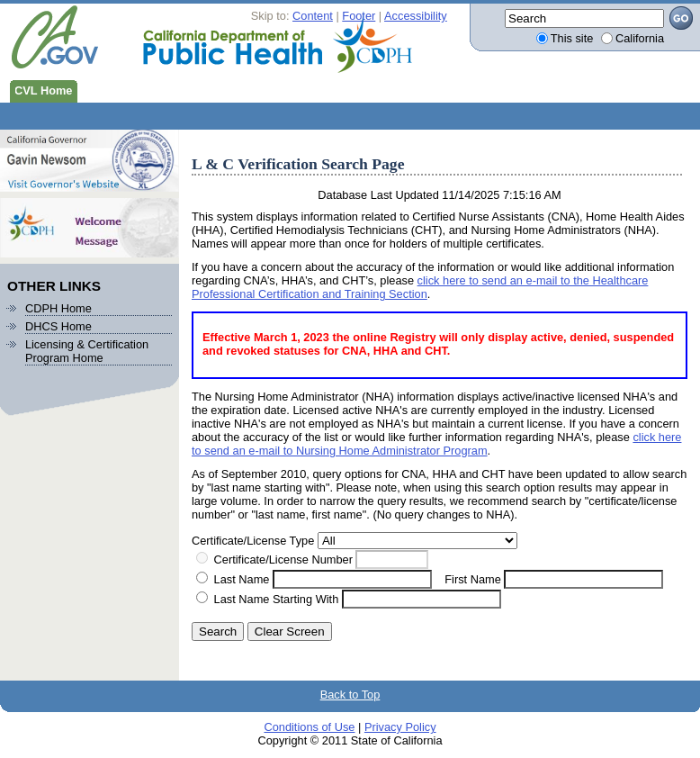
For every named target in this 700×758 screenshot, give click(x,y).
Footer (359, 16)
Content (313, 16)
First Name (473, 579)
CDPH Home (58, 308)
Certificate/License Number (283, 559)
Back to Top (350, 695)
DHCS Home (58, 326)
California (640, 38)
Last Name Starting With (277, 599)
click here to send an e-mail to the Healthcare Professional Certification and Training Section (420, 287)
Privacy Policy (400, 727)
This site (572, 38)
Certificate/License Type (253, 541)
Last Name (242, 579)
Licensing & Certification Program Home (87, 351)
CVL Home (40, 89)
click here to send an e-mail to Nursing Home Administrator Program (436, 444)
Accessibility (416, 16)
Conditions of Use (309, 727)
